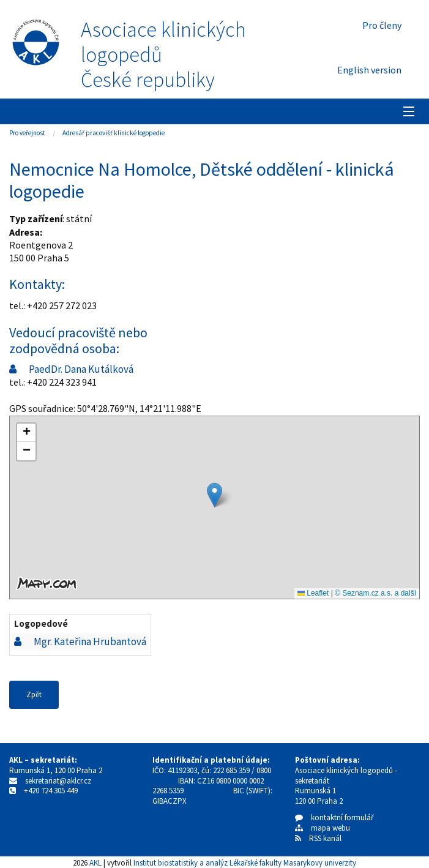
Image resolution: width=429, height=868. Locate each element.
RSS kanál (325, 838)
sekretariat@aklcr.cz (58, 781)
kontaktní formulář (334, 817)
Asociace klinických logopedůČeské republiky (163, 54)
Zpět (34, 694)
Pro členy (382, 25)
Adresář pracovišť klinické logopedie (114, 133)
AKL (95, 862)
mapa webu (323, 828)
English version (369, 70)
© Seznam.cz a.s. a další (375, 593)
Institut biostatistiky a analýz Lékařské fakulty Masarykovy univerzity (245, 862)
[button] (214, 495)
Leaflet (313, 593)
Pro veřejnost (27, 133)
